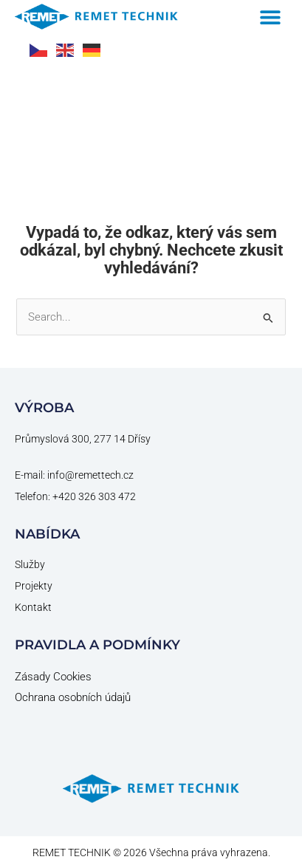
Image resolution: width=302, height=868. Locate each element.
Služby (30, 564)
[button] (271, 17)
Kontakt (33, 606)
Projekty (34, 585)
